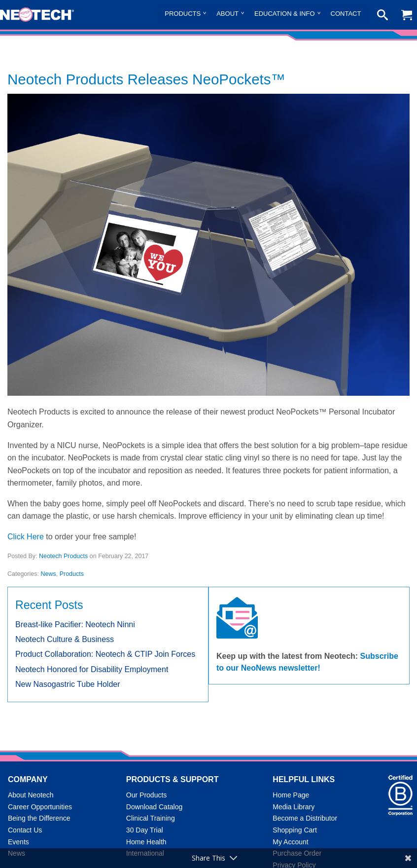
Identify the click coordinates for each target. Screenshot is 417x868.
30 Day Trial (145, 830)
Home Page (291, 795)
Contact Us (25, 830)
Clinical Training (151, 818)
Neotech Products (63, 556)
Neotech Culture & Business (65, 639)
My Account (290, 842)
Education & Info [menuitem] (285, 14)
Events (18, 842)
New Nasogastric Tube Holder (68, 684)
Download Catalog (154, 807)
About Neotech (31, 795)
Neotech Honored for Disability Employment (92, 669)
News (48, 574)
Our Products (146, 795)
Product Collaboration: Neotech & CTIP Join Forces (105, 654)
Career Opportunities (40, 807)
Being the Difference (39, 818)
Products (72, 574)
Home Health (146, 842)
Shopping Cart (295, 830)
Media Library (294, 807)
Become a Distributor (305, 818)
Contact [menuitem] (346, 14)
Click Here (26, 537)
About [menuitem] (227, 14)
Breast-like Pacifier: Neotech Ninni (75, 624)
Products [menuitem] (183, 14)
